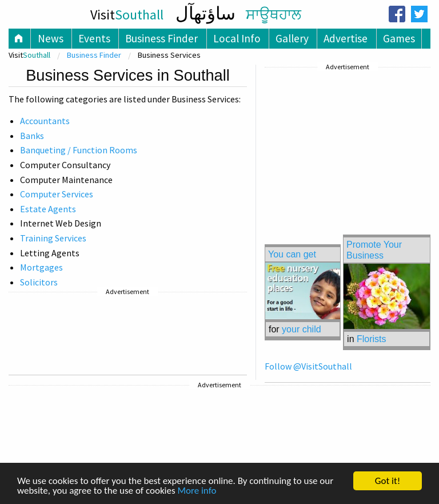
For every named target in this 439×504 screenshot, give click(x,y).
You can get (292, 254)
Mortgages (41, 267)
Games (399, 38)
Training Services (53, 238)
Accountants (45, 121)
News (51, 38)
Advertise (346, 38)
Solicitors (39, 282)
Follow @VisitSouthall (308, 366)
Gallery (292, 38)
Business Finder (161, 38)
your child (301, 329)
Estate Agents (48, 209)
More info (197, 491)
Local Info (237, 38)
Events (94, 38)
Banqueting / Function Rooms (79, 150)
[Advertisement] (128, 334)
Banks (32, 136)
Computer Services (57, 194)
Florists (372, 339)
